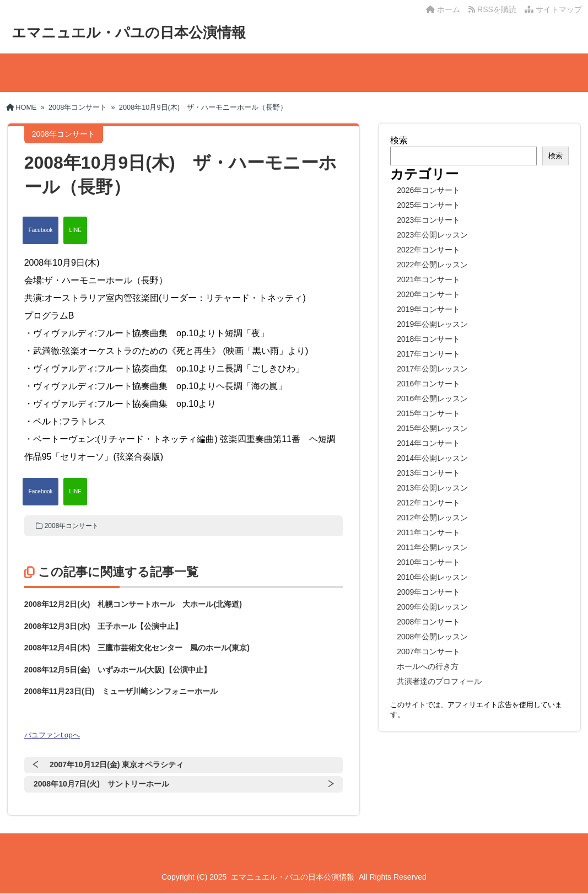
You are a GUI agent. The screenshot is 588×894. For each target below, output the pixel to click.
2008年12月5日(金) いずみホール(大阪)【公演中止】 (118, 670)
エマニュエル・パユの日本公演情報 (129, 33)
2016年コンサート (428, 384)
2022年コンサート (428, 250)
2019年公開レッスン (432, 324)
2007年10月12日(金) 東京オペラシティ (117, 765)
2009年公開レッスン (432, 607)
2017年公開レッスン (432, 369)
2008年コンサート (72, 526)
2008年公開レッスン (432, 637)
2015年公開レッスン (432, 428)
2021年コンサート (428, 279)
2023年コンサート (428, 220)
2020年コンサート (428, 294)
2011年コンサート (428, 532)
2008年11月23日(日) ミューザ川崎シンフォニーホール (121, 691)
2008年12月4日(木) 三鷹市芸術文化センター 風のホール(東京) (137, 648)
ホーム (443, 9)
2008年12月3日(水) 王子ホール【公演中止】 (104, 626)
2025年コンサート (428, 205)
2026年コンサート (428, 190)
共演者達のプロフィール (439, 681)
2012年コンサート (428, 503)
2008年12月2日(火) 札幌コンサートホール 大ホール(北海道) (133, 604)
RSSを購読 (494, 9)
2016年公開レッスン (432, 398)
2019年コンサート (428, 309)
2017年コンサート (428, 354)
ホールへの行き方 (428, 666)
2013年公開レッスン (432, 488)
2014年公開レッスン (432, 458)
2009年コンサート (428, 592)
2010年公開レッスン (432, 577)
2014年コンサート (428, 443)
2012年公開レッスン (432, 518)
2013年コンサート (428, 473)
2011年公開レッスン (432, 547)
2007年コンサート (428, 651)
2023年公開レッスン (432, 235)
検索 (399, 140)
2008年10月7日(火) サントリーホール (101, 784)
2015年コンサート (428, 413)
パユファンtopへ (52, 735)
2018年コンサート (428, 339)
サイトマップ (553, 9)
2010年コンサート (428, 562)
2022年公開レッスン (432, 265)
